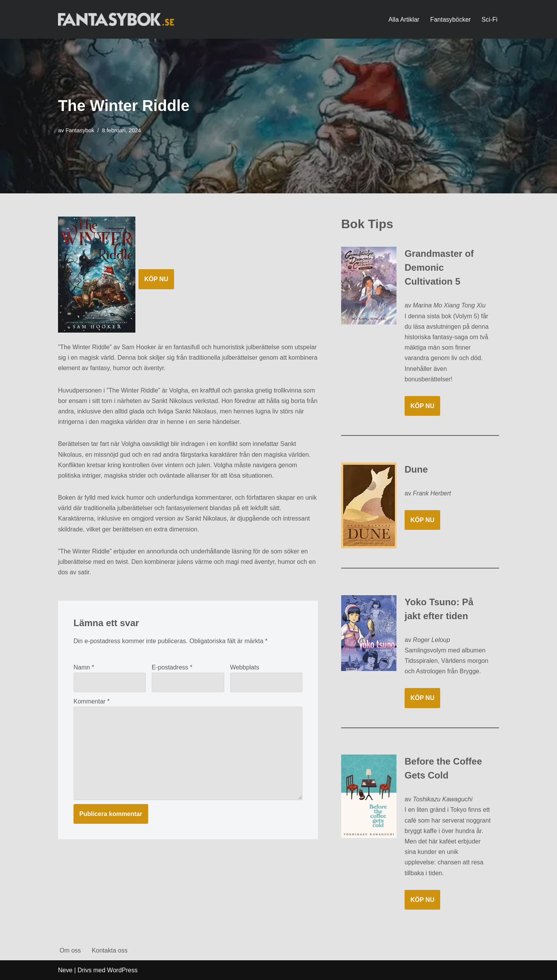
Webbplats (245, 667)
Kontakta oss (110, 950)
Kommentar (91, 701)
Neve (65, 970)
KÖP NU (156, 279)
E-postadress (172, 667)
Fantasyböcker (450, 20)
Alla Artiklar (404, 20)
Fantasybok (80, 130)
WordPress (122, 970)
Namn (84, 667)
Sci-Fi (490, 20)
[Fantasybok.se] (116, 19)
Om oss (70, 950)
